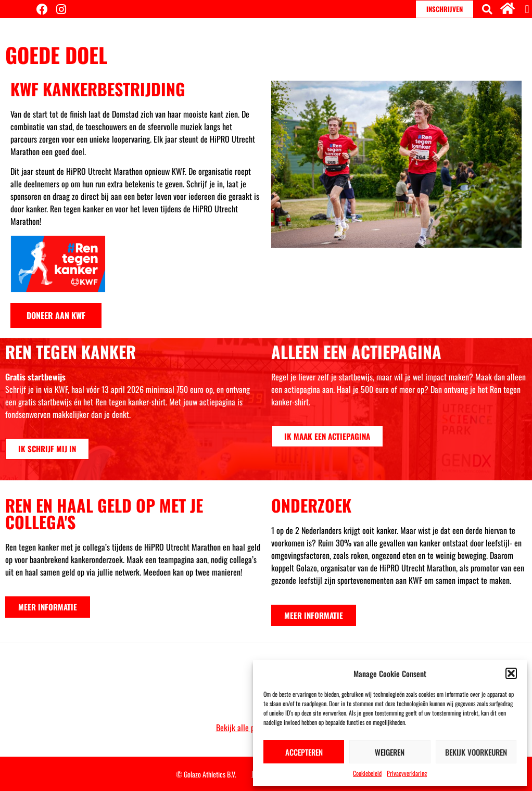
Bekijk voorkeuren (476, 752)
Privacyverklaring (407, 773)
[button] (511, 673)
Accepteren (304, 752)
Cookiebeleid (367, 773)
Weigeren (390, 752)
